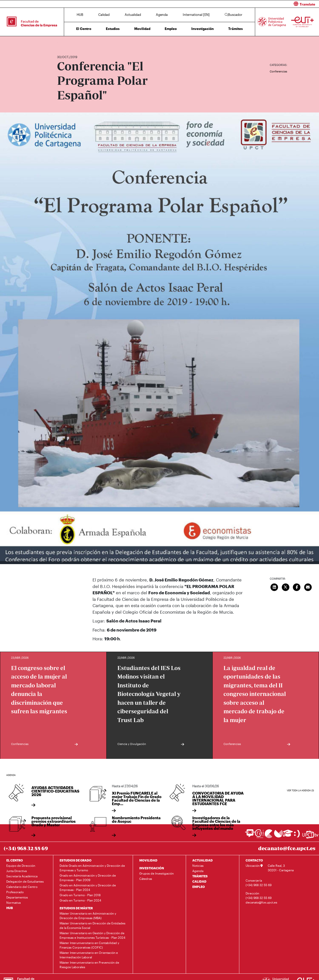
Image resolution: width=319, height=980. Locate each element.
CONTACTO (254, 860)
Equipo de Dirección (21, 866)
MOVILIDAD (148, 860)
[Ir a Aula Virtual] (288, 835)
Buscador (234, 15)
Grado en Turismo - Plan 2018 (80, 895)
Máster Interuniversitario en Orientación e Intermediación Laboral (89, 955)
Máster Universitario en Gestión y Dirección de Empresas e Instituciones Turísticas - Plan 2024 (92, 935)
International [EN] (196, 15)
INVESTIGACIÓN (152, 868)
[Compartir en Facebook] (297, 586)
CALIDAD (199, 881)
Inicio (61, 42)
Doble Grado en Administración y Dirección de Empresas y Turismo (92, 868)
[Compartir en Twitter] (286, 586)
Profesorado (15, 892)
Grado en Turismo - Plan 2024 (80, 900)
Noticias (198, 866)
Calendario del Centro (22, 887)
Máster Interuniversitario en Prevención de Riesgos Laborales (89, 965)
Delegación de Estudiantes (25, 881)
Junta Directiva (16, 871)
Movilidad (142, 29)
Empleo (171, 29)
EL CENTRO (15, 860)
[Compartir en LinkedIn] (275, 586)
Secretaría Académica (22, 876)
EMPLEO (199, 887)
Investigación (202, 29)
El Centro (84, 29)
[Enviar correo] (308, 586)
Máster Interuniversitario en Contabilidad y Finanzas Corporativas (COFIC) (89, 945)
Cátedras (146, 879)
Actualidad (133, 15)
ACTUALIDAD (202, 860)
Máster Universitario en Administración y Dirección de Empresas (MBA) (88, 916)
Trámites (236, 29)
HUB (80, 15)
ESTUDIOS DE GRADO (76, 860)
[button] (241, 4)
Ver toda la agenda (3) (300, 790)
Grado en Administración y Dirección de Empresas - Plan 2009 (88, 878)
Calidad (104, 15)
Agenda (162, 15)
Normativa (13, 903)
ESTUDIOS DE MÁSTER (76, 908)
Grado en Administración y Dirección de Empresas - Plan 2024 (88, 887)
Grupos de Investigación (156, 873)
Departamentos (17, 897)
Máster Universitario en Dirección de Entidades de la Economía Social (93, 925)
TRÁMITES (200, 876)
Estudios (113, 29)
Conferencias (278, 71)
